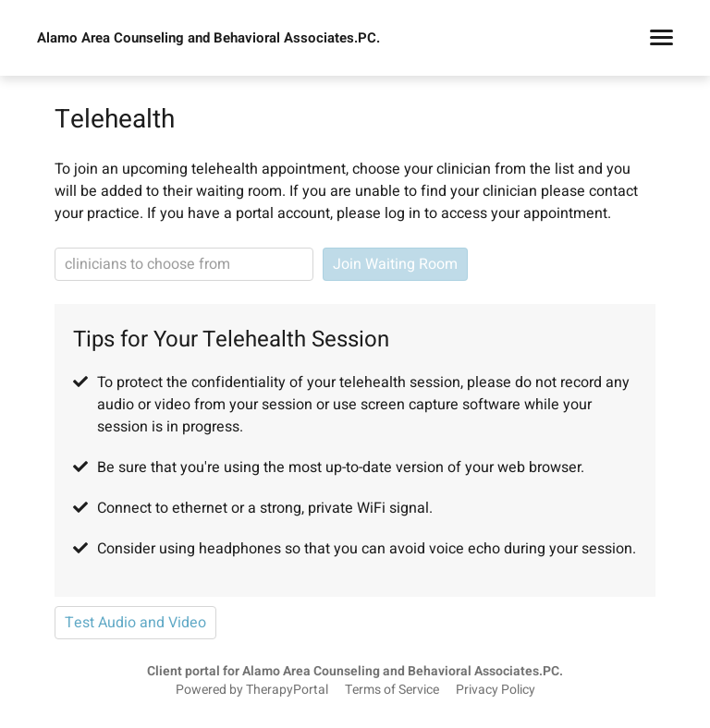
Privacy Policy (496, 690)
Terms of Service (392, 690)
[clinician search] (184, 264)
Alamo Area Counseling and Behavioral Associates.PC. (208, 38)
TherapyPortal (287, 690)
